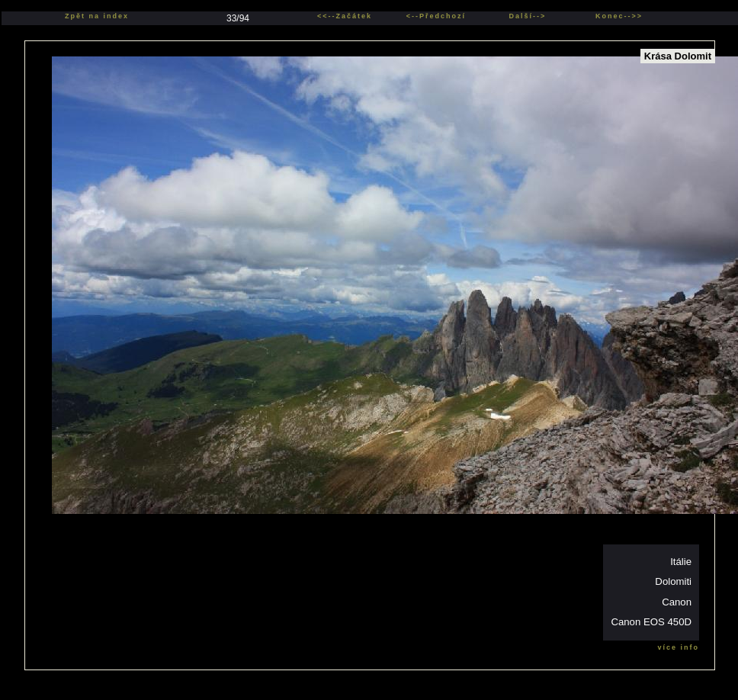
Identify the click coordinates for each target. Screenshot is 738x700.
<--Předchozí (436, 16)
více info (678, 647)
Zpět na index (97, 16)
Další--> (528, 16)
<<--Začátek (345, 16)
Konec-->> (619, 16)
